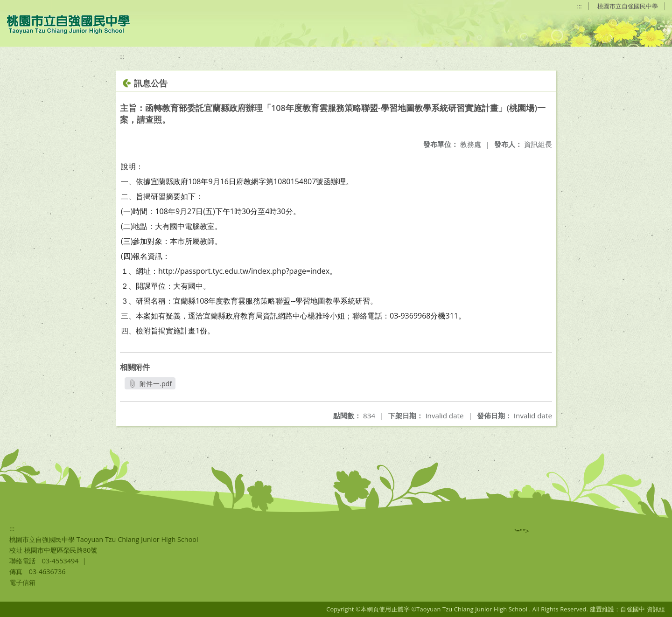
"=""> (521, 531)
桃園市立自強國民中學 (628, 6)
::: (580, 6)
